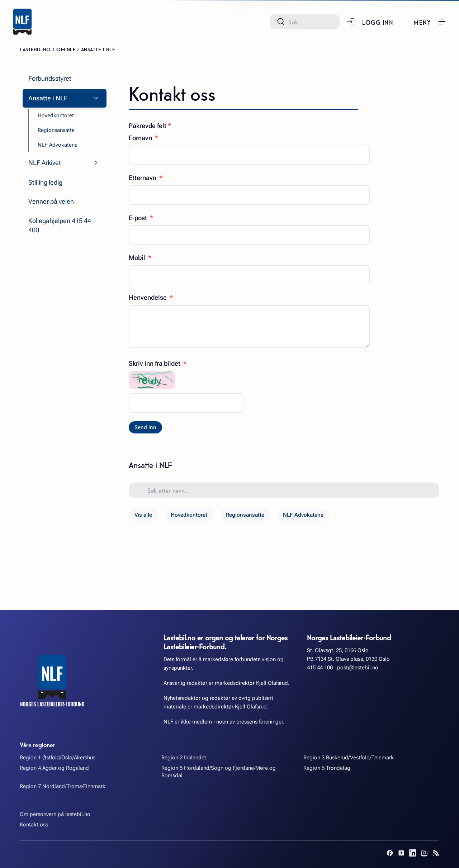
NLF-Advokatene (303, 515)
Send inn (145, 427)
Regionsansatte (245, 515)
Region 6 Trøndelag (327, 768)
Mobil (140, 258)
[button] (430, 22)
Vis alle (143, 515)
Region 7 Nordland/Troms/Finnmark (63, 786)
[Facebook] (390, 853)
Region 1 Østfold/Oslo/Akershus (58, 758)
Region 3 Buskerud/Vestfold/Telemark (349, 758)
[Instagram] (424, 853)
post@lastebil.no (358, 668)
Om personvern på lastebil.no (55, 814)
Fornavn (144, 138)
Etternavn (146, 178)
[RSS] (436, 853)
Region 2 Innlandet (184, 758)
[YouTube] (401, 853)
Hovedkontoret (189, 515)
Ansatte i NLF (48, 98)
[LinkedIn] (413, 853)
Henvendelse (151, 297)
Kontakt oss (34, 825)
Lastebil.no (35, 49)
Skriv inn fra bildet (158, 363)
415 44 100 (320, 668)
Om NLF (66, 49)
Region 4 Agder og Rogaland (54, 768)
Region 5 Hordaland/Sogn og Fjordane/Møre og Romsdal (219, 772)
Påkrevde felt (150, 126)
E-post (141, 218)
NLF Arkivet (45, 163)
